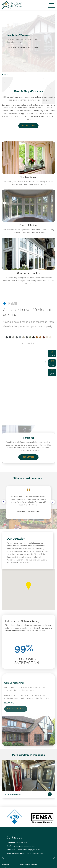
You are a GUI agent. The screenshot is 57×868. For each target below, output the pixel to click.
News (23, 809)
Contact (24, 798)
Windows (5, 795)
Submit (48, 824)
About (4, 802)
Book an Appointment (29, 802)
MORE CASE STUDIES (16, 639)
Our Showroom (13, 725)
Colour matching (14, 613)
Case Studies (7, 809)
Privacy (5, 838)
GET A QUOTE (29, 387)
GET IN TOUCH (29, 126)
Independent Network (29, 795)
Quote (23, 805)
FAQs (22, 812)
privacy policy (44, 828)
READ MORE (10, 633)
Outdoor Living (7, 798)
